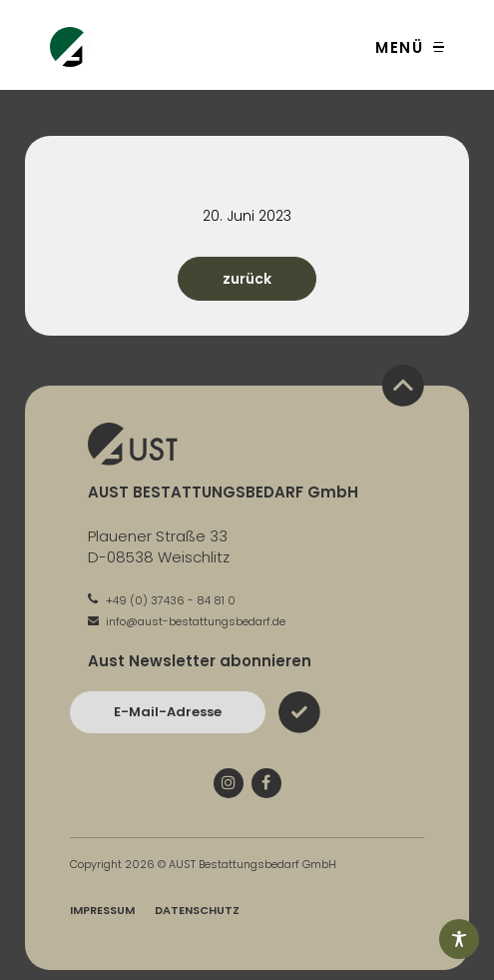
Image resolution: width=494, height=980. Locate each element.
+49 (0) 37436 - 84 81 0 (162, 600)
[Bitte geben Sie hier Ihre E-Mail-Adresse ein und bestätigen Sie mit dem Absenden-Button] (168, 712)
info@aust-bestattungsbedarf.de (187, 621)
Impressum (102, 910)
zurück (247, 279)
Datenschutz (197, 910)
